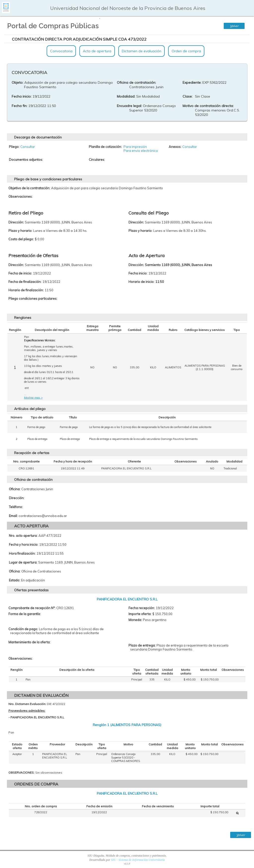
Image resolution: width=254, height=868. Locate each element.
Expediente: (192, 82)
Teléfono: (16, 507)
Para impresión (135, 147)
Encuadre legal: (129, 106)
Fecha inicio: (22, 96)
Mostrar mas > (33, 398)
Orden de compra (186, 51)
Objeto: (17, 82)
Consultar (28, 147)
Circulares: (97, 160)
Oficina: (15, 489)
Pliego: (14, 147)
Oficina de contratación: (136, 82)
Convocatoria (61, 51)
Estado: (15, 580)
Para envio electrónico (141, 151)
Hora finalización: (22, 553)
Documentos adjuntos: (26, 160)
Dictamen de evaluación (142, 51)
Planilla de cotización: (105, 147)
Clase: (188, 96)
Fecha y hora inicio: (24, 544)
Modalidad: (126, 96)
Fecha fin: (19, 106)
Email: (13, 516)
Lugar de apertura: (23, 562)
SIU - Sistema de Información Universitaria (138, 860)
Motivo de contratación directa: (208, 106)
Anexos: (175, 147)
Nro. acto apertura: (23, 536)
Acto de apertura (97, 51)
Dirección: (17, 498)
